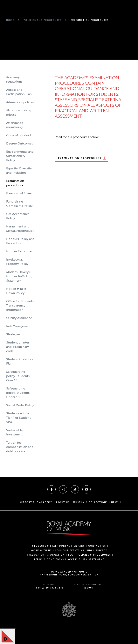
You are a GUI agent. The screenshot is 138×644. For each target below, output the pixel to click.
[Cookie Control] (8, 636)
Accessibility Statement (86, 559)
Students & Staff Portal (51, 546)
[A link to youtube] (86, 489)
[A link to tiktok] (75, 489)
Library (79, 546)
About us (63, 502)
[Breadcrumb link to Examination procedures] (90, 20)
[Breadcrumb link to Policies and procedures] (42, 20)
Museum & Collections (90, 502)
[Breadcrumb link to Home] (10, 20)
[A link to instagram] (63, 489)
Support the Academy (36, 502)
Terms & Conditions (49, 559)
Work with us (41, 550)
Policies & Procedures (94, 555)
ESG (71, 555)
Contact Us (97, 546)
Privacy (101, 550)
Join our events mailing (74, 550)
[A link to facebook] (52, 489)
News (115, 502)
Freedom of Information (46, 555)
